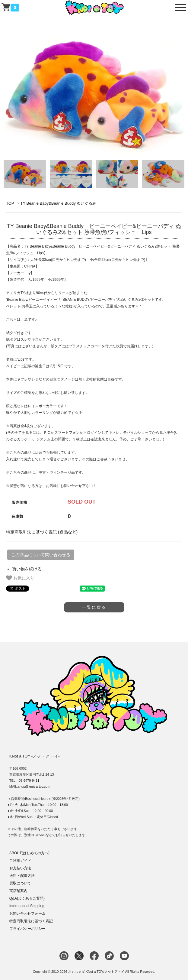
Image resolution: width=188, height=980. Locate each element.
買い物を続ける (27, 569)
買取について (20, 883)
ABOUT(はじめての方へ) (29, 853)
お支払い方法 (20, 868)
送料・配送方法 (22, 876)
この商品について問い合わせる (41, 555)
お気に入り (20, 578)
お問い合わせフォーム (27, 913)
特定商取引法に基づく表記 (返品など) (42, 532)
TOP (10, 203)
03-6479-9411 (29, 780)
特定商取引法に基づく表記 (31, 921)
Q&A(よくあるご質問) (27, 898)
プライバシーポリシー (27, 929)
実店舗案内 (18, 891)
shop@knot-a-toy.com (34, 787)
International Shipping (27, 906)
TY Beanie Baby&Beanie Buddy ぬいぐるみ (58, 203)
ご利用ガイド (20, 861)
